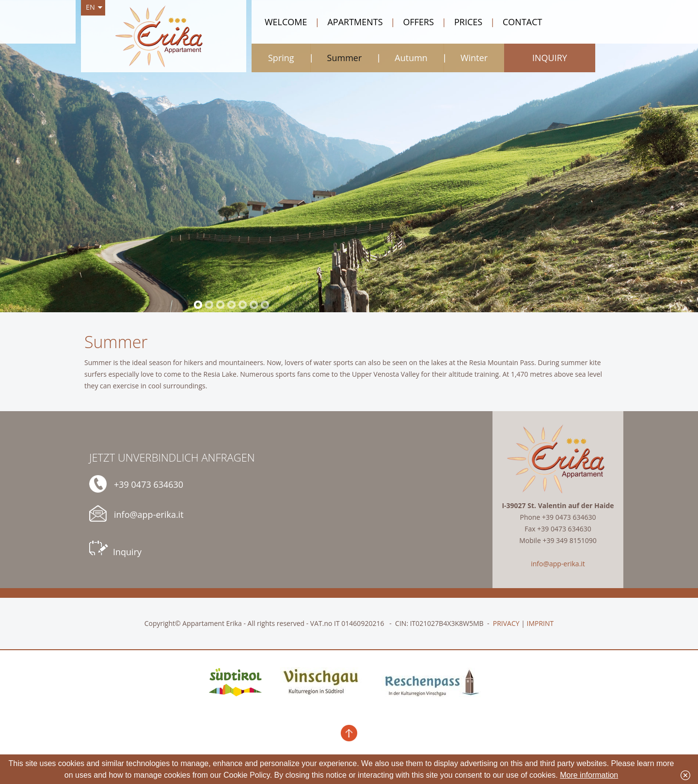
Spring (281, 58)
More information (589, 775)
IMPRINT (540, 623)
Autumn (411, 58)
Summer (345, 58)
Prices (462, 22)
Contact (516, 22)
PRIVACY (506, 623)
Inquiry (115, 549)
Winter (474, 58)
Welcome (286, 22)
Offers (412, 22)
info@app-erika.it (136, 513)
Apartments (349, 22)
